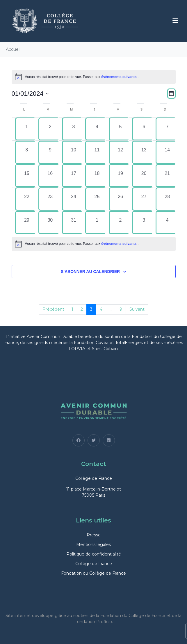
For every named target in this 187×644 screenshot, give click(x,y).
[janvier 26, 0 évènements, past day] (121, 199)
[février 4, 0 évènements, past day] (167, 222)
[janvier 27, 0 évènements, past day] (144, 199)
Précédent (53, 309)
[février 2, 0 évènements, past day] (121, 222)
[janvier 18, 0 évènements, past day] (97, 176)
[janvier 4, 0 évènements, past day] (97, 129)
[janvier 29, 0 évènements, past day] (27, 222)
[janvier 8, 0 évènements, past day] (27, 152)
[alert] (94, 244)
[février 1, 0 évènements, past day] (97, 222)
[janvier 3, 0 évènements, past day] (74, 129)
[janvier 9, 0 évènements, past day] (50, 152)
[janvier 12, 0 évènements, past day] (121, 152)
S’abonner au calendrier (90, 272)
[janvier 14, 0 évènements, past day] (167, 152)
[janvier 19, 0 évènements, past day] (121, 176)
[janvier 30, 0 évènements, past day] (50, 222)
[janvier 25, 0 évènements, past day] (97, 199)
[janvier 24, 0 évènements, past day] (74, 199)
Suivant (137, 309)
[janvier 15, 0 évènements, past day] (27, 176)
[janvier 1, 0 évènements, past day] (27, 129)
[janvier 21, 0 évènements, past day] (167, 176)
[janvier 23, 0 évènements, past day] (50, 199)
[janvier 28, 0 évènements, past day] (167, 199)
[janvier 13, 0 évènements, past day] (144, 152)
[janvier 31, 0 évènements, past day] (74, 222)
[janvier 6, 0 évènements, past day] (144, 129)
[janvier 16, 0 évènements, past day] (50, 176)
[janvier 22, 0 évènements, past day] (27, 199)
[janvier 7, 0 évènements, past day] (167, 129)
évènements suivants (119, 77)
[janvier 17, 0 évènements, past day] (74, 176)
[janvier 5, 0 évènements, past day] (121, 129)
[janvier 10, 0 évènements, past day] (74, 152)
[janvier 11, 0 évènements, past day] (97, 152)
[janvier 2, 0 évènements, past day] (50, 129)
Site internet (18, 616)
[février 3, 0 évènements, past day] (144, 222)
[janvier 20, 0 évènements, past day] (144, 176)
